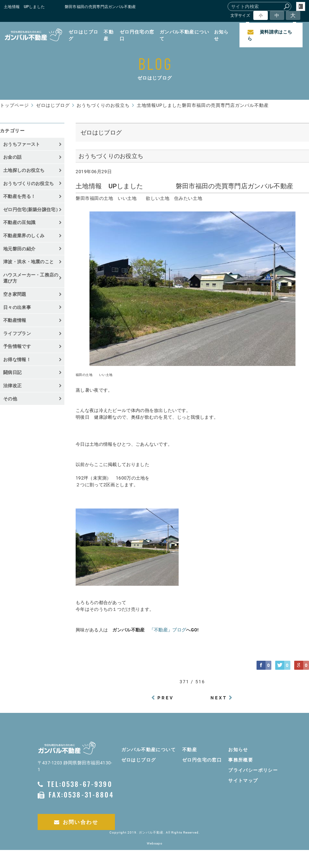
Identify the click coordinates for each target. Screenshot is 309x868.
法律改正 (12, 385)
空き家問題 (15, 294)
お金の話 (12, 157)
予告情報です (17, 346)
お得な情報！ (17, 359)
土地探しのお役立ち (24, 170)
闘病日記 (12, 372)
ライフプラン (17, 333)
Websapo (155, 843)
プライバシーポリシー (253, 770)
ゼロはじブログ (83, 35)
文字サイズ (240, 15)
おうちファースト (22, 144)
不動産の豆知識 (19, 222)
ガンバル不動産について (184, 35)
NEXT (219, 698)
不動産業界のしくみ (24, 235)
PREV (166, 698)
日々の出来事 (17, 307)
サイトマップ (243, 780)
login (301, 6)
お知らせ (221, 35)
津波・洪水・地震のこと (28, 261)
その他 (12, 399)
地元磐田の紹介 (19, 249)
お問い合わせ (76, 822)
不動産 (109, 35)
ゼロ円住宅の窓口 (137, 35)
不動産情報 (15, 320)
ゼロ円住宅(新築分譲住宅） (32, 209)
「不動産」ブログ (168, 630)
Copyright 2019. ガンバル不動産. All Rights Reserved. (155, 832)
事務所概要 (241, 760)
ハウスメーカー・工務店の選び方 (31, 278)
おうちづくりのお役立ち (28, 183)
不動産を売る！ (19, 196)
